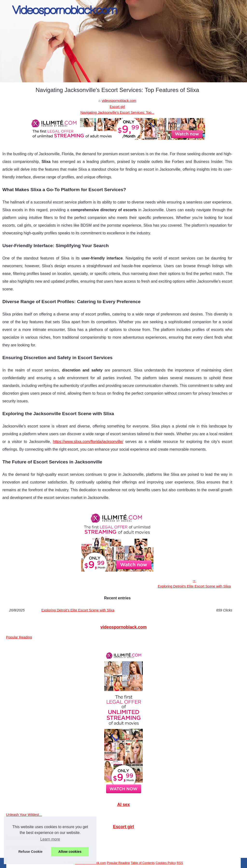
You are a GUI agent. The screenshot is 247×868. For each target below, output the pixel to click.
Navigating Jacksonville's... (27, 847)
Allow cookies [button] (70, 852)
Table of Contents (143, 863)
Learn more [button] (50, 839)
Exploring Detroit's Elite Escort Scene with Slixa (194, 586)
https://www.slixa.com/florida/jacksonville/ (88, 442)
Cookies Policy (166, 863)
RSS (180, 863)
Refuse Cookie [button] (30, 852)
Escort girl (117, 107)
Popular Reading (19, 637)
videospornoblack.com (119, 101)
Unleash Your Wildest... (24, 815)
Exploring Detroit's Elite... (25, 837)
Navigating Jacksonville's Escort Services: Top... (117, 112)
